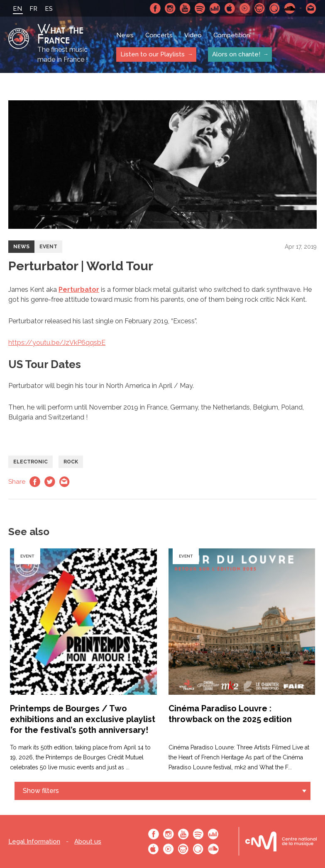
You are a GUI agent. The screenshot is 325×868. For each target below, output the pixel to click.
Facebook (155, 8)
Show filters (41, 791)
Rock (71, 462)
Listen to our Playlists (153, 54)
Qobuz (275, 8)
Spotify (200, 8)
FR (33, 9)
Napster (260, 8)
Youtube (185, 8)
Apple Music (230, 8)
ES (49, 9)
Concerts (159, 35)
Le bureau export (281, 841)
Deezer (215, 8)
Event (48, 247)
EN (17, 9)
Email (65, 482)
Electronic (31, 462)
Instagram (170, 8)
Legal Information (34, 842)
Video (193, 35)
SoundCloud (290, 8)
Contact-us (311, 8)
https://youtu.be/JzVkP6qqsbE (57, 343)
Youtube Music (245, 8)
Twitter (50, 482)
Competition (232, 35)
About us (88, 842)
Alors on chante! (236, 54)
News (125, 35)
